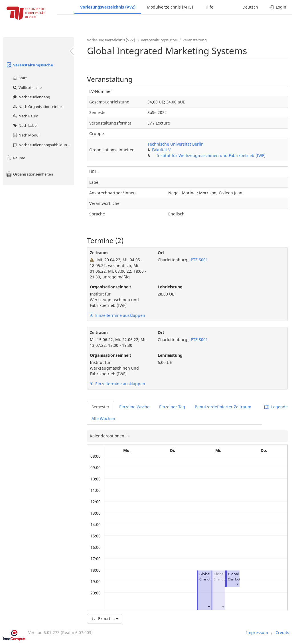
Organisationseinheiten (29, 174)
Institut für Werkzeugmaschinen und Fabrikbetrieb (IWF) (211, 155)
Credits (282, 632)
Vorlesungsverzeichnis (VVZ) (108, 7)
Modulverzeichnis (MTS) (170, 7)
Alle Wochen (103, 418)
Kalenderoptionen (108, 436)
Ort (161, 253)
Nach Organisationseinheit (38, 107)
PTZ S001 (199, 260)
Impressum (257, 632)
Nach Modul (26, 135)
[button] (209, 607)
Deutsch (250, 7)
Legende (276, 407)
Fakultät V (161, 150)
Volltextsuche (27, 87)
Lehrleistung (170, 287)
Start (20, 78)
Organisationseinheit (110, 287)
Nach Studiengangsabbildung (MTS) (43, 145)
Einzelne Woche (134, 407)
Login (278, 7)
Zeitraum (99, 253)
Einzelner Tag (172, 407)
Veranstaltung (195, 40)
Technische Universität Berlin (176, 144)
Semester (101, 407)
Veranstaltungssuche (29, 65)
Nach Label (25, 125)
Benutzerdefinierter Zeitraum (223, 407)
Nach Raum (25, 116)
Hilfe (209, 7)
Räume (15, 158)
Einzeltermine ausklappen (117, 315)
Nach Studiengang (31, 97)
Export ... (105, 618)
